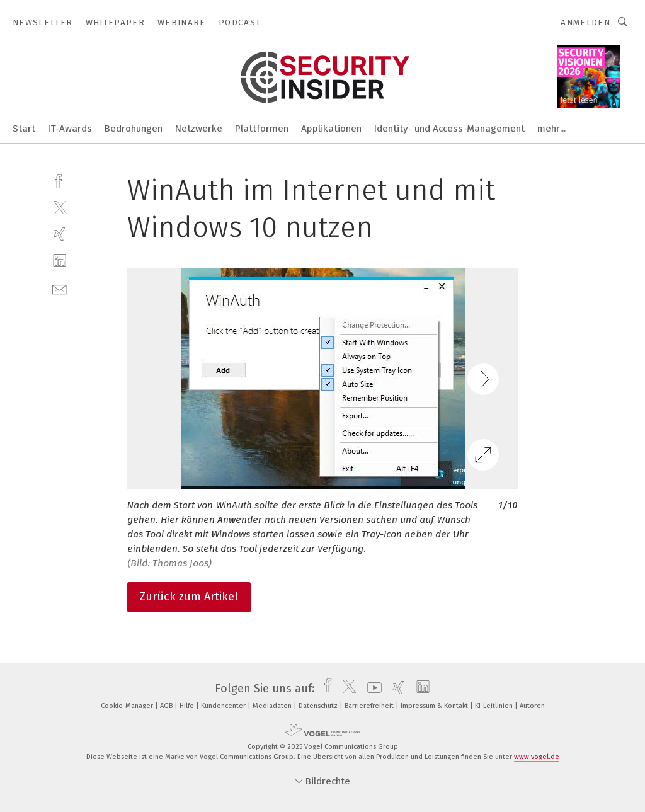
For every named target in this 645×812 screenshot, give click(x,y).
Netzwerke (199, 129)
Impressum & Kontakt (435, 706)
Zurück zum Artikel (189, 597)
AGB (167, 706)
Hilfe (188, 706)
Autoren (532, 706)
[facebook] (60, 180)
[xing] (60, 234)
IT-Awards (70, 129)
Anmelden (585, 22)
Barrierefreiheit (370, 706)
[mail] (60, 288)
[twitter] (60, 207)
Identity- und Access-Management (449, 129)
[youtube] (371, 689)
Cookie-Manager (128, 706)
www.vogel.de (537, 757)
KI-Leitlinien (495, 706)
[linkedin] (60, 261)
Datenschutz (319, 706)
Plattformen (262, 129)
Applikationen (331, 129)
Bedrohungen (134, 129)
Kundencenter (224, 706)
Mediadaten (273, 706)
